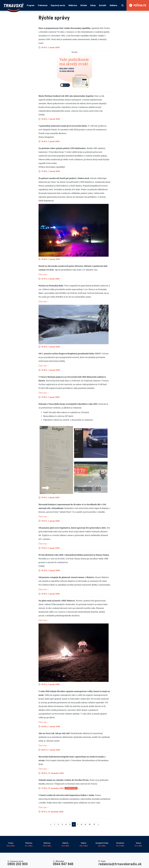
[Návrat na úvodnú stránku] (14, 7)
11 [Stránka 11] (94, 824)
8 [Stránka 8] (82, 824)
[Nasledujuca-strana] (98, 824)
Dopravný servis (58, 5)
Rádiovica (73, 5)
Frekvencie (43, 5)
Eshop (93, 5)
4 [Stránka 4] (66, 824)
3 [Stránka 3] (62, 824)
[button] (74, 274)
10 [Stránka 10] (90, 824)
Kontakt (103, 5)
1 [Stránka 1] (55, 824)
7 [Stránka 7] (78, 824)
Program (31, 5)
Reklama (113, 5)
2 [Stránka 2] (58, 824)
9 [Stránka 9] (85, 824)
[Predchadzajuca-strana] (51, 824)
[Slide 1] (74, 89)
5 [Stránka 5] (70, 824)
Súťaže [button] (84, 5)
